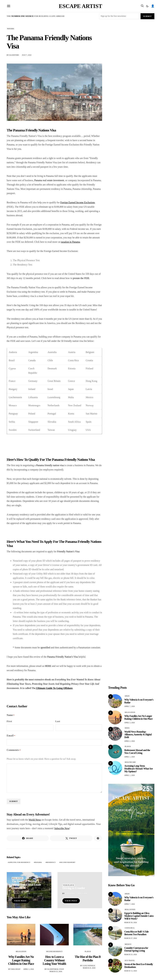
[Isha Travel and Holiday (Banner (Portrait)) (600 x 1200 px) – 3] (131, 830)
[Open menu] (9, 6)
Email (11, 736)
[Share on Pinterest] (98, 838)
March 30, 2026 (131, 923)
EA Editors (14, 55)
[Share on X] (71, 838)
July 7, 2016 (27, 55)
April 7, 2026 (130, 706)
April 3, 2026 (29, 969)
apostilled (45, 648)
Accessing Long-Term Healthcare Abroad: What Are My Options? (139, 769)
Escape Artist (81, 6)
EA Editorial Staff (56, 969)
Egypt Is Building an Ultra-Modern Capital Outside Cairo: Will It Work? (139, 916)
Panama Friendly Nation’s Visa (63, 657)
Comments (14, 750)
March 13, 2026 (131, 971)
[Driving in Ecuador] (80, 890)
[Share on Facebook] (28, 838)
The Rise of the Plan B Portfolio (88, 959)
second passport (68, 862)
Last (58, 721)
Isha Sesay (16, 969)
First (9, 721)
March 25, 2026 (56, 971)
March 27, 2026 (131, 938)
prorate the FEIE (81, 278)
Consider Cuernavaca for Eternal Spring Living (136, 949)
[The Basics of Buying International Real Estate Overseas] (29, 890)
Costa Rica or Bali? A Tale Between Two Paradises (137, 933)
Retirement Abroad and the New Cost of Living (137, 752)
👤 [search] (153, 6)
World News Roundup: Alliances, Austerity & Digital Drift (138, 734)
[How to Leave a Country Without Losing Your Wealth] (54, 935)
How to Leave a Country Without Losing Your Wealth (54, 960)
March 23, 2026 (131, 955)
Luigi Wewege (89, 966)
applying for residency (20, 862)
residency (51, 862)
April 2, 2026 (130, 741)
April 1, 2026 (130, 757)
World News (35, 820)
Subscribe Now (62, 828)
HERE (48, 666)
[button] (147, 6)
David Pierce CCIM (22, 893)
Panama (38, 862)
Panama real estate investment (49, 180)
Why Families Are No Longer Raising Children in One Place (21, 960)
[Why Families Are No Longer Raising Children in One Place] (21, 935)
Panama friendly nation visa (50, 465)
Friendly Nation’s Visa (68, 551)
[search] (142, 6)
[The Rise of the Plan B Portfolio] (88, 935)
